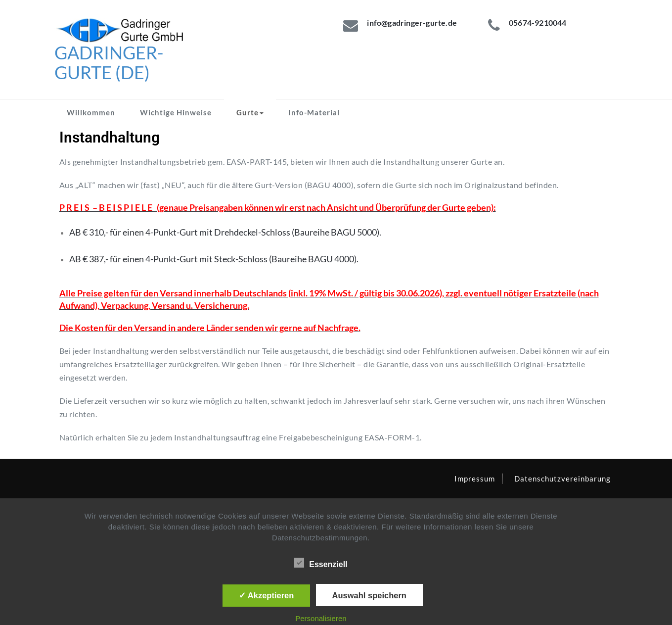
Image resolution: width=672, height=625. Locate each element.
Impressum (475, 479)
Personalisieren (321, 618)
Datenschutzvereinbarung (562, 479)
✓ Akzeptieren (267, 595)
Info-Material (314, 112)
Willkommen (91, 112)
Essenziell (321, 563)
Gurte (250, 112)
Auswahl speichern (369, 595)
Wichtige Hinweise (176, 112)
